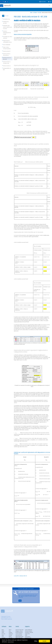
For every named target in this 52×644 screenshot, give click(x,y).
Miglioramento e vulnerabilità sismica (7, 41)
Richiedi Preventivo (19, 632)
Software (35, 13)
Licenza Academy (19, 634)
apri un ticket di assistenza (28, 592)
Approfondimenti (28, 638)
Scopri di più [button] (11, 642)
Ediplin (3, 631)
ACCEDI (20, 601)
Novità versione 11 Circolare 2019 (7, 63)
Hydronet (3, 638)
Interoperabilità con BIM (7, 69)
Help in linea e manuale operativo (7, 48)
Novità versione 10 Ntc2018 (47, 13)
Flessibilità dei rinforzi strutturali (8, 37)
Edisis (3, 630)
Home (31, 13)
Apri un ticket (42, 2)
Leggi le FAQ (27, 634)
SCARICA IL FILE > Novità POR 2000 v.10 (20, 576)
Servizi (10, 630)
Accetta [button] (44, 641)
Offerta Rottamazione (19, 637)
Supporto (10, 632)
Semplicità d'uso (6, 19)
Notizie (10, 637)
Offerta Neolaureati (19, 638)
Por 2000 (39, 13)
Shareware (11, 634)
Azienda (10, 635)
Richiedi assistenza (29, 631)
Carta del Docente (19, 635)
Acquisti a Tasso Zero (19, 630)
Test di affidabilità (7, 45)
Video (26, 635)
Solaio (3, 635)
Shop (10, 631)
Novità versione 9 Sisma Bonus (7, 54)
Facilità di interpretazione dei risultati (7, 33)
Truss (3, 637)
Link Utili (10, 638)
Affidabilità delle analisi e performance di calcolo (8, 27)
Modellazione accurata (6, 22)
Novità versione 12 (7, 66)
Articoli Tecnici (28, 637)
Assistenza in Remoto (29, 632)
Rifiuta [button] (36, 641)
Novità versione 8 (7, 51)
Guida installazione (29, 630)
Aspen (3, 632)
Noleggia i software (19, 631)
